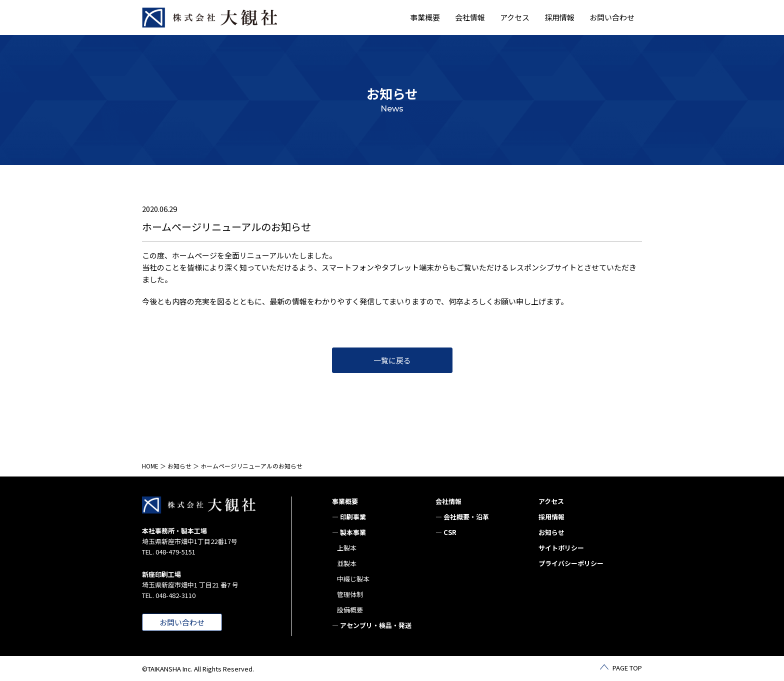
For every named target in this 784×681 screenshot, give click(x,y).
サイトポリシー (561, 548)
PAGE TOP (627, 668)
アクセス (515, 17)
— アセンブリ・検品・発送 (372, 625)
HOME (150, 466)
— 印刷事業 (349, 517)
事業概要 (345, 501)
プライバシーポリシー (571, 563)
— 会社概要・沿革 (462, 517)
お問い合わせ (612, 17)
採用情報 (559, 17)
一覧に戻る (392, 360)
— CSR (446, 532)
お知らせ (179, 466)
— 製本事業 (349, 532)
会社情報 (448, 501)
